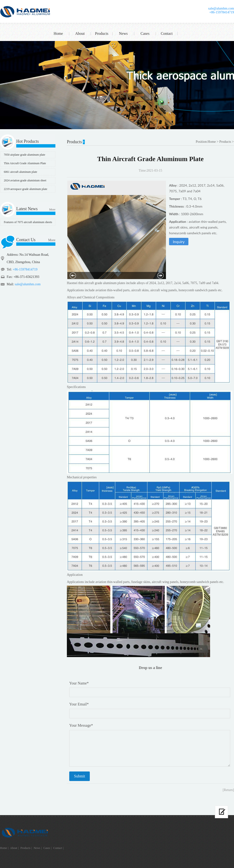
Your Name (79, 683)
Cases (145, 33)
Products (102, 33)
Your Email (79, 704)
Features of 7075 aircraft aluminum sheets (28, 222)
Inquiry (179, 242)
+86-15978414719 (222, 12)
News (123, 33)
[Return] (228, 790)
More (52, 209)
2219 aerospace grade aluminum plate (26, 189)
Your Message (81, 725)
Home (58, 33)
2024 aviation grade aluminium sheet (25, 180)
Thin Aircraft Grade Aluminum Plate (25, 163)
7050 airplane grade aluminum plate (24, 155)
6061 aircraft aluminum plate (21, 172)
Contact (167, 33)
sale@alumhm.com (221, 8)
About (80, 33)
